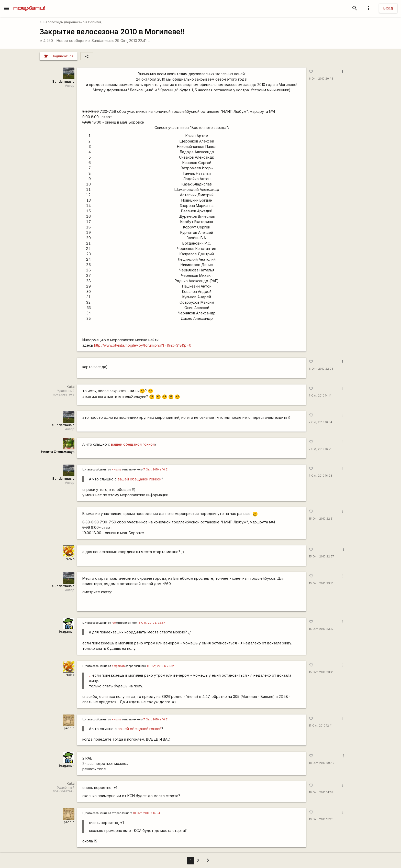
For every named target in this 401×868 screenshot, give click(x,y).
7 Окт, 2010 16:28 (321, 476)
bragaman (67, 631)
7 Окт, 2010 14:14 (320, 396)
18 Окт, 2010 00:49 (322, 763)
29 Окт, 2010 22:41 (133, 41)
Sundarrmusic (103, 41)
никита (117, 470)
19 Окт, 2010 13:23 (321, 819)
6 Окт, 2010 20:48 (321, 79)
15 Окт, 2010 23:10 (321, 583)
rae (114, 623)
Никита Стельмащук (58, 452)
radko (70, 559)
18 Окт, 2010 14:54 (321, 792)
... (90, 675)
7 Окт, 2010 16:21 (320, 449)
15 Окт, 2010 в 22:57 (151, 623)
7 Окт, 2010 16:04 (321, 422)
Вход (388, 8)
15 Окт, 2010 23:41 (321, 672)
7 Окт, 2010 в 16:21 (156, 470)
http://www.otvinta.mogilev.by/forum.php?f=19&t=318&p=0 (143, 345)
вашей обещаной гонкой (133, 444)
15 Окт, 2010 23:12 (321, 629)
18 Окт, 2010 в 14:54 (147, 813)
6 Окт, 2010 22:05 (321, 369)
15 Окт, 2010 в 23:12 (160, 666)
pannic (69, 728)
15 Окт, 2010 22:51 (321, 519)
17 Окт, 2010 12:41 (321, 726)
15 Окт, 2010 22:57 (321, 557)
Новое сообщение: (74, 41)
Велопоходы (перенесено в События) (71, 22)
